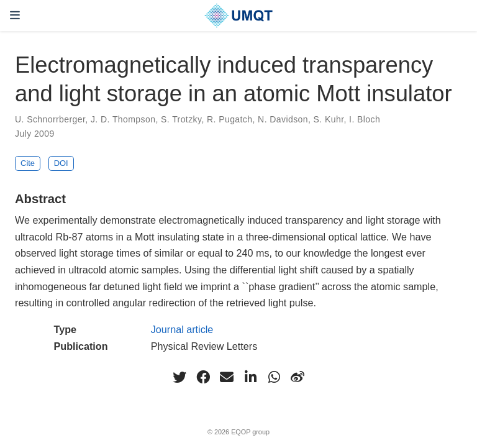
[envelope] (227, 377)
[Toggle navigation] (15, 15)
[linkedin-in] (250, 377)
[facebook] (203, 377)
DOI (61, 163)
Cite (28, 163)
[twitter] (179, 377)
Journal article (182, 329)
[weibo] (298, 377)
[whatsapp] (274, 377)
